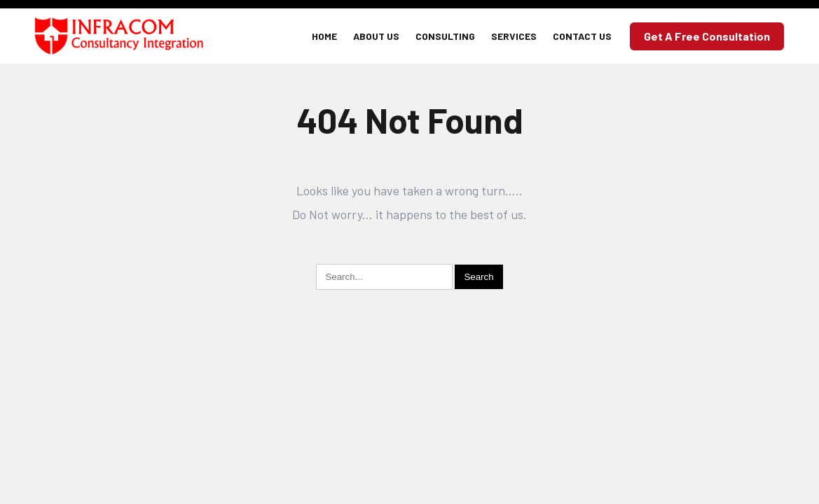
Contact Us (582, 36)
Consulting (445, 36)
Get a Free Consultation (707, 36)
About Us (376, 36)
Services (514, 36)
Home (324, 36)
